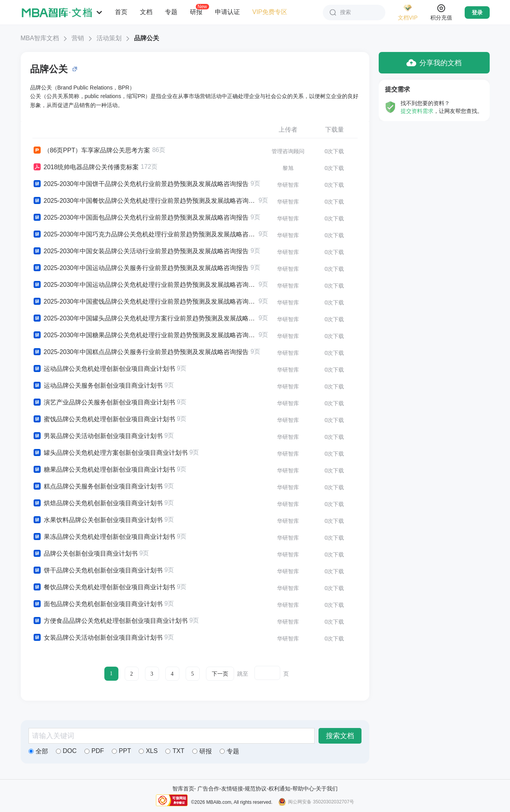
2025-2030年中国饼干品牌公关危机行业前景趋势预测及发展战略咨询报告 (141, 184)
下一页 (220, 674)
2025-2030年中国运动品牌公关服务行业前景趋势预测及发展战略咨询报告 (141, 268)
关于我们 (327, 789)
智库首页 (183, 789)
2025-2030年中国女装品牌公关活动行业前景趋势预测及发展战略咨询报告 (141, 251)
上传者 (288, 130)
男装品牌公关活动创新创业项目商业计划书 (98, 436)
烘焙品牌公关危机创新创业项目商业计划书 (98, 503)
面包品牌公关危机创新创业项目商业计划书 (98, 604)
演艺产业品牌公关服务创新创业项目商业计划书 (104, 402)
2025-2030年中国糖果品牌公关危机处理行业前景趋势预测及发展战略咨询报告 (145, 335)
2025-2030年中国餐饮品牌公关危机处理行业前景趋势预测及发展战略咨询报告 (145, 201)
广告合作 (208, 789)
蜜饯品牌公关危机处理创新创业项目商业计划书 (104, 419)
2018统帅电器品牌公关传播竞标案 (86, 167)
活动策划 (109, 38)
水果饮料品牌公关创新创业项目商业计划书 (98, 520)
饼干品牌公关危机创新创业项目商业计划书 (98, 571)
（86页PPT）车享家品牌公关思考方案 (91, 150)
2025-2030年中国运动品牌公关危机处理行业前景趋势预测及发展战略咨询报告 (145, 285)
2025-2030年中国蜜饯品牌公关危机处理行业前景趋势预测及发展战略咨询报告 (145, 302)
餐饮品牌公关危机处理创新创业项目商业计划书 (104, 587)
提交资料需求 (417, 111)
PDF (94, 751)
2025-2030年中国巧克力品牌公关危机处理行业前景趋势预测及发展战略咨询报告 (145, 234)
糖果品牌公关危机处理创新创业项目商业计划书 (104, 470)
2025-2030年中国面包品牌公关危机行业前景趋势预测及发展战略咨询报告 (141, 218)
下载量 (335, 130)
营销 (78, 38)
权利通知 (279, 789)
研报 (196, 12)
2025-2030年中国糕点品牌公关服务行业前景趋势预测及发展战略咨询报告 (141, 352)
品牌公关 (147, 38)
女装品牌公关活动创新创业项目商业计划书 (98, 638)
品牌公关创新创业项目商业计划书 (85, 554)
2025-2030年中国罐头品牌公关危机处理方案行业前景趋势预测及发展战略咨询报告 (145, 318)
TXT (175, 751)
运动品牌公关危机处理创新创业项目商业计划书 (104, 369)
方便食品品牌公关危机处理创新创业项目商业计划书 (110, 621)
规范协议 (256, 789)
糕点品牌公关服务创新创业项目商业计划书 (98, 486)
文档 (146, 12)
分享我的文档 (434, 63)
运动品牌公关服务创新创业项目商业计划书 (98, 386)
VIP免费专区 (270, 12)
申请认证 (227, 12)
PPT (121, 751)
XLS (148, 751)
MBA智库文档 (40, 38)
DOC (66, 751)
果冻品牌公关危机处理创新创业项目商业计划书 (104, 537)
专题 (171, 12)
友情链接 (232, 789)
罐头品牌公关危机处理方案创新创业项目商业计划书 (110, 453)
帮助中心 (303, 789)
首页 (121, 12)
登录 (477, 13)
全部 (38, 751)
